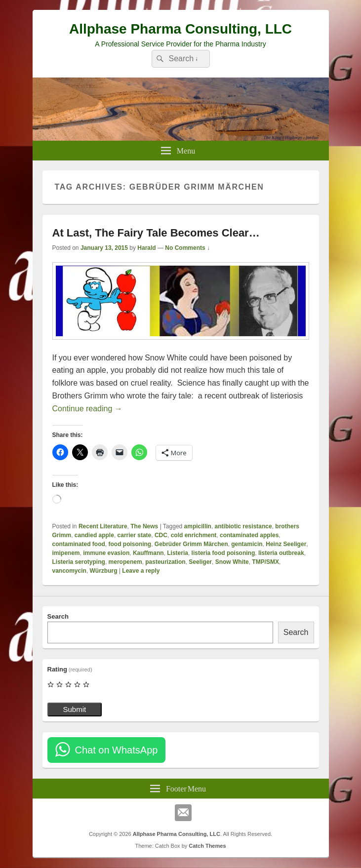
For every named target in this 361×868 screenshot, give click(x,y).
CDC (161, 535)
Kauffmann (148, 553)
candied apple (94, 535)
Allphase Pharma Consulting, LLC (180, 29)
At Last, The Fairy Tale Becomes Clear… (156, 233)
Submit (75, 709)
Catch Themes (207, 846)
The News (144, 526)
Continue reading (87, 409)
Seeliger (200, 562)
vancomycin (69, 571)
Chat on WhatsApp (117, 750)
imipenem (66, 553)
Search (58, 616)
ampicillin (198, 526)
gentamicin (247, 544)
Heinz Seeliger (286, 544)
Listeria (178, 553)
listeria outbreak (281, 553)
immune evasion (106, 553)
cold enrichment (194, 535)
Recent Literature (103, 526)
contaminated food (79, 544)
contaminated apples (249, 535)
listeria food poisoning (223, 553)
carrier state (135, 535)
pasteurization (165, 562)
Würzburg (104, 571)
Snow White (232, 562)
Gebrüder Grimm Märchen (191, 544)
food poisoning (130, 544)
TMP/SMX (265, 562)
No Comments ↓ (187, 248)
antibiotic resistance (243, 526)
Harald (146, 248)
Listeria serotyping (79, 562)
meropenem (125, 562)
